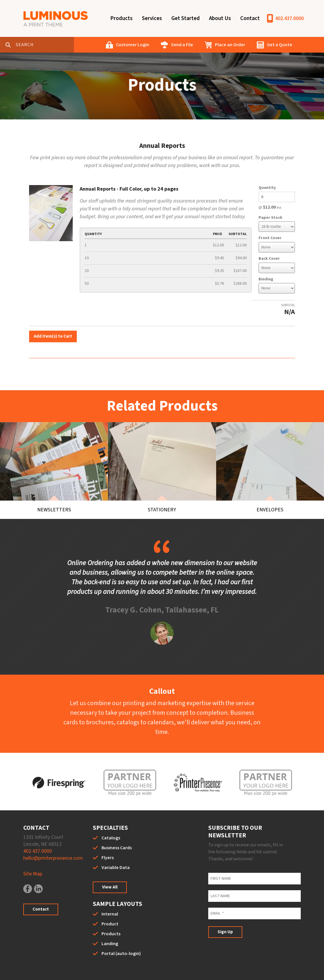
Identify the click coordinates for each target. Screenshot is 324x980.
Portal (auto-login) (121, 936)
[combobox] (45, 45)
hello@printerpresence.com (53, 840)
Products (121, 18)
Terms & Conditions (187, 971)
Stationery (162, 491)
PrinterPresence (253, 971)
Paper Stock (270, 218)
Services (152, 18)
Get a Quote (280, 45)
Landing (110, 926)
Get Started (186, 18)
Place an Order (230, 45)
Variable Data (116, 850)
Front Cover (270, 238)
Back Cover (269, 259)
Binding (266, 279)
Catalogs (111, 820)
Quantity (267, 188)
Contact (250, 18)
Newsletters (54, 491)
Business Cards (117, 830)
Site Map (33, 856)
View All (110, 869)
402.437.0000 (289, 18)
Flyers (108, 840)
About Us (220, 18)
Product (110, 906)
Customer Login (133, 45)
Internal (110, 896)
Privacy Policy (145, 971)
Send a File (182, 45)
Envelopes (270, 491)
